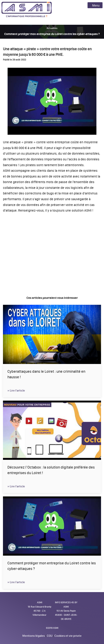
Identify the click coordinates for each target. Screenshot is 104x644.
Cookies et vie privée (68, 636)
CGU (50, 636)
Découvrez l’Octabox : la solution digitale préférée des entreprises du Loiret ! (51, 470)
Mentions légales (34, 636)
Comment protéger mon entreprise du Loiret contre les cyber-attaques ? (52, 566)
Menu (95, 5)
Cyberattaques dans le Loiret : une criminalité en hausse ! (46, 374)
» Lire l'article (16, 390)
